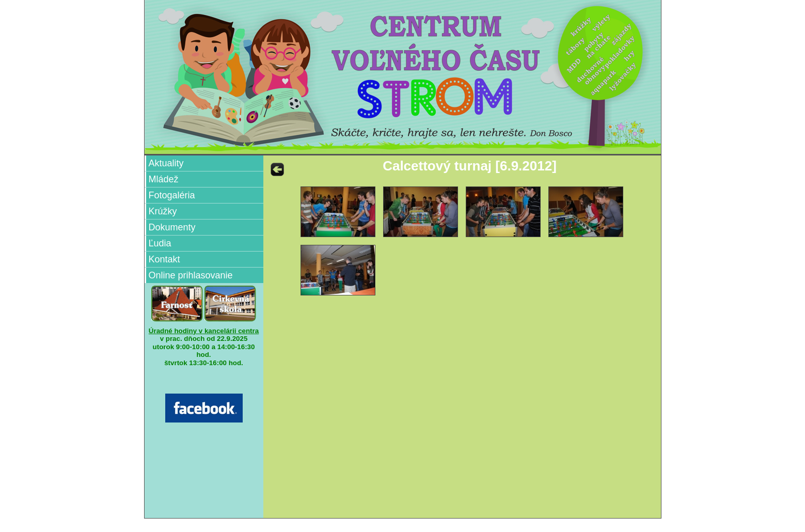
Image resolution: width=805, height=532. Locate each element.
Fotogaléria (172, 195)
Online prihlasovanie (191, 275)
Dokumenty (172, 227)
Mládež (164, 179)
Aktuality (166, 163)
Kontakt (164, 259)
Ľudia (160, 243)
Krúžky (163, 211)
